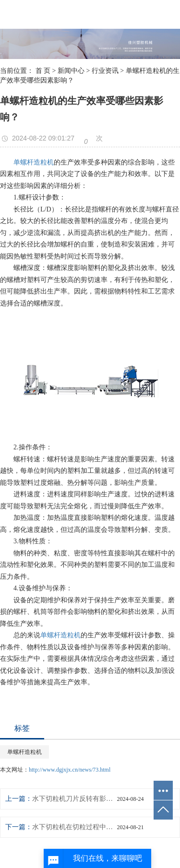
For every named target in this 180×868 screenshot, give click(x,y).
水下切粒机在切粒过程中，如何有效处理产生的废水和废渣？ (75, 827)
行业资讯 (105, 71)
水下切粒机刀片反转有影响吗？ (75, 799)
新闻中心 (71, 71)
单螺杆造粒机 (34, 162)
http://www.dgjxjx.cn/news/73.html (70, 770)
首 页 (43, 71)
